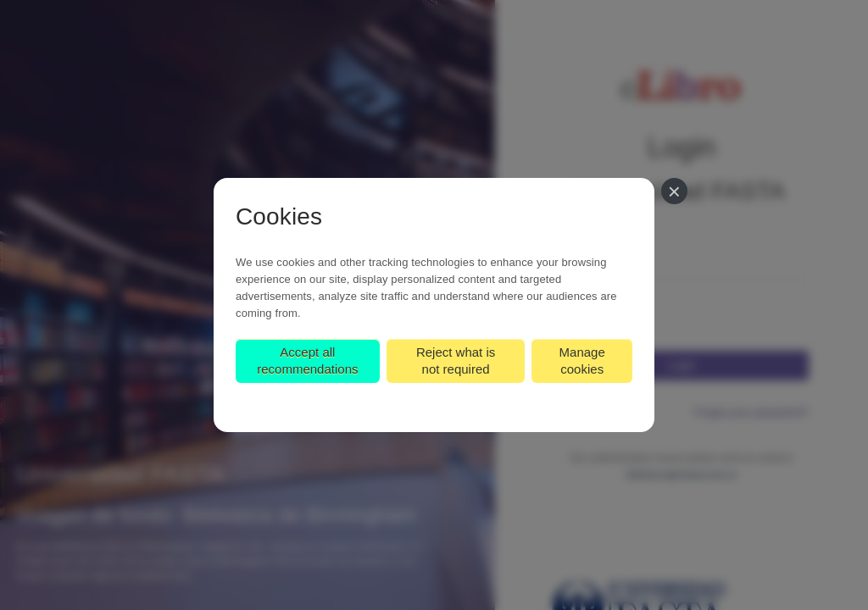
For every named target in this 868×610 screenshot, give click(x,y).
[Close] (674, 191)
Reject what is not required (456, 360)
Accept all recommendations (307, 360)
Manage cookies (582, 360)
